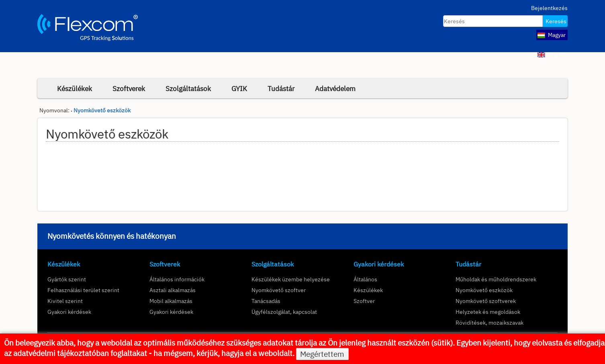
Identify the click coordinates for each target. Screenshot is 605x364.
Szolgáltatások (188, 88)
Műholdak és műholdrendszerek (496, 279)
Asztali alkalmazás (173, 290)
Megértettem (322, 354)
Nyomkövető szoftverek (486, 301)
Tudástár (281, 88)
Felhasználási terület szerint (83, 290)
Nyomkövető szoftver (279, 290)
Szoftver (364, 301)
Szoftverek (129, 88)
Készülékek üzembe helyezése (291, 279)
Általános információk (177, 279)
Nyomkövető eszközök (102, 110)
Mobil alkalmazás (171, 301)
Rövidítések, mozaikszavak (490, 322)
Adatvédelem (335, 88)
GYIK (239, 88)
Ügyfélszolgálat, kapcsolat (284, 312)
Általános (365, 279)
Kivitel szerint (65, 301)
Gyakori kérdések (69, 312)
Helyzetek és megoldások (488, 312)
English (552, 54)
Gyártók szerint (67, 279)
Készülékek (75, 88)
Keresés (556, 21)
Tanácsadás (266, 301)
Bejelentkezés (549, 8)
